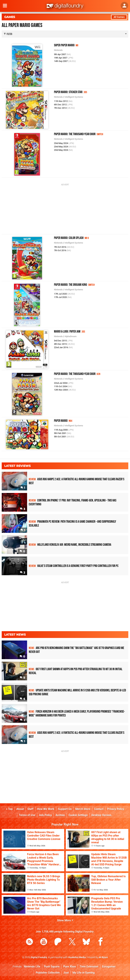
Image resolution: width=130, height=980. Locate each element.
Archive (60, 815)
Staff (30, 809)
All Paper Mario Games (22, 25)
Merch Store (83, 809)
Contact (99, 809)
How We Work (46, 809)
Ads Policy (45, 815)
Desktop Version (101, 815)
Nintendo (58, 50)
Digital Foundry (39, 957)
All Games (119, 17)
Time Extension (89, 967)
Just (66, 973)
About (20, 809)
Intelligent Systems (74, 97)
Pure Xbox (70, 967)
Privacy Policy (116, 809)
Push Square (52, 967)
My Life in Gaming (84, 973)
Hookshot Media (77, 957)
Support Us (65, 809)
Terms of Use (27, 815)
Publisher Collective (48, 973)
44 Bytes (103, 957)
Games (10, 17)
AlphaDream (71, 336)
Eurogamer (109, 967)
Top (9, 809)
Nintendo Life (32, 967)
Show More (65, 920)
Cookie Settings (78, 815)
